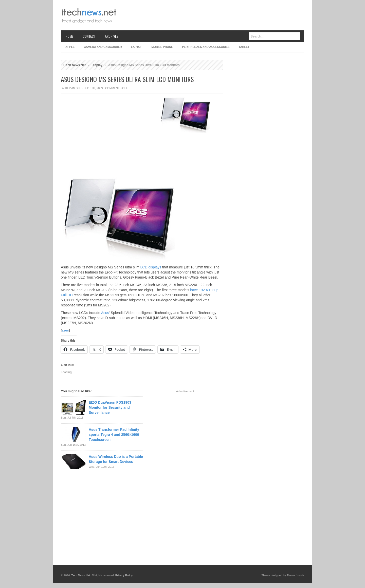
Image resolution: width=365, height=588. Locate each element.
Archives (112, 36)
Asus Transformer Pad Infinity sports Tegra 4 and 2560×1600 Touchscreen (114, 435)
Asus (105, 313)
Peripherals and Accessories (206, 47)
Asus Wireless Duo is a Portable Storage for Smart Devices (116, 459)
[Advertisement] (212, 15)
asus (65, 330)
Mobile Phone (162, 47)
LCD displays (151, 267)
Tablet (244, 47)
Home (69, 36)
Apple (70, 47)
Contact (89, 36)
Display (97, 65)
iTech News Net (75, 65)
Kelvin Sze (73, 88)
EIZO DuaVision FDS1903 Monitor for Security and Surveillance (110, 407)
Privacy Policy (124, 575)
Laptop (137, 47)
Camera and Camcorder (103, 47)
